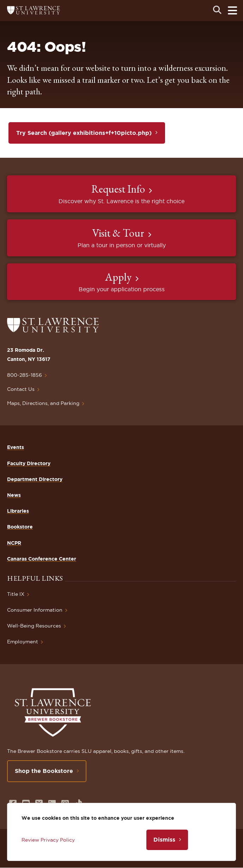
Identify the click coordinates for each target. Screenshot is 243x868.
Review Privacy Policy (48, 840)
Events (16, 447)
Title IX (16, 594)
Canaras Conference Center (42, 559)
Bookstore (20, 527)
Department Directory (35, 479)
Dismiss (164, 839)
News (14, 495)
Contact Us (21, 389)
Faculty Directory (29, 463)
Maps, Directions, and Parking (43, 403)
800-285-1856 (25, 375)
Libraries (18, 511)
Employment (23, 642)
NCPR (14, 543)
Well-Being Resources (34, 626)
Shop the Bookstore (44, 771)
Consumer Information (35, 610)
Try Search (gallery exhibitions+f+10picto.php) (84, 133)
